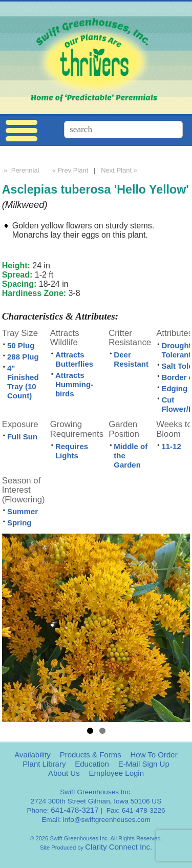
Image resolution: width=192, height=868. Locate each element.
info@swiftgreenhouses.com (107, 820)
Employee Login (116, 773)
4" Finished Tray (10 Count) (23, 382)
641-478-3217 (74, 810)
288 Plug (23, 357)
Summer (23, 511)
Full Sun (22, 437)
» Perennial (21, 170)
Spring (19, 523)
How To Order (154, 755)
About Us (64, 773)
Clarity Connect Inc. (119, 847)
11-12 (171, 446)
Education (92, 764)
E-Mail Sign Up (144, 764)
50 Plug (21, 345)
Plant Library (44, 764)
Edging (174, 388)
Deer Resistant (131, 359)
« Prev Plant (69, 170)
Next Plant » (120, 170)
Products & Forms (91, 755)
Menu (22, 131)
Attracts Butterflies (74, 359)
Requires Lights (72, 451)
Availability (33, 755)
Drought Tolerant (176, 350)
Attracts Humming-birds (74, 384)
